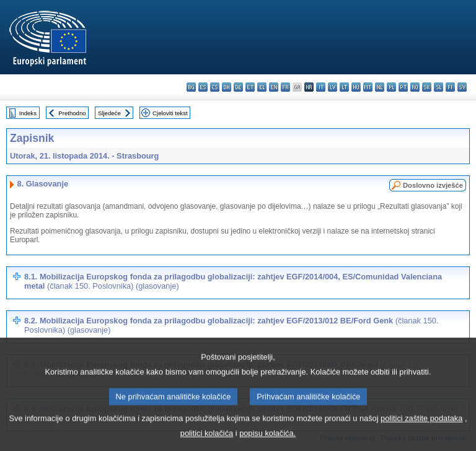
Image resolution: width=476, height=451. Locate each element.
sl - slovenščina (439, 87)
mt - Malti (368, 87)
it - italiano (321, 87)
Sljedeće (109, 113)
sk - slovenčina (427, 87)
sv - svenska (462, 87)
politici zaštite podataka (421, 427)
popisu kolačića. (267, 442)
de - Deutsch (238, 87)
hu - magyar (356, 87)
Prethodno (72, 113)
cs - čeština (215, 87)
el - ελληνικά (262, 87)
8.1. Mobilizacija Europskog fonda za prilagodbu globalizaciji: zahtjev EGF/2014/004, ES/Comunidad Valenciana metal (233, 281)
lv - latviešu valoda (333, 87)
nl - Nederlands (380, 87)
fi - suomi (450, 87)
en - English (274, 87)
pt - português (403, 87)
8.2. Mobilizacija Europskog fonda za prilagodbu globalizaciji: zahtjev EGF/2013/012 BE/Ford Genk (231, 325)
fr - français (285, 87)
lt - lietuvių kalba (344, 87)
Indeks (28, 113)
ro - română (415, 87)
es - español (203, 87)
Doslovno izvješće (433, 185)
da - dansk (227, 87)
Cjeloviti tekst (170, 113)
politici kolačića (207, 442)
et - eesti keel (250, 87)
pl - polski (391, 87)
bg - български (191, 87)
